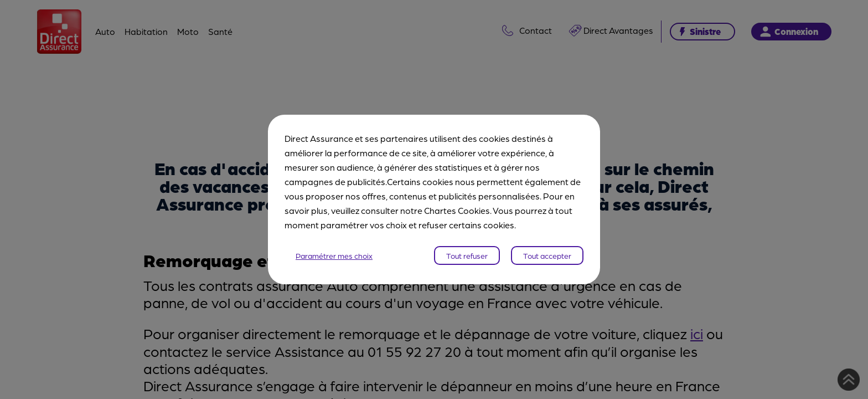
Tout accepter (547, 255)
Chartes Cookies (457, 210)
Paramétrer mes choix (334, 255)
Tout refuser (467, 255)
